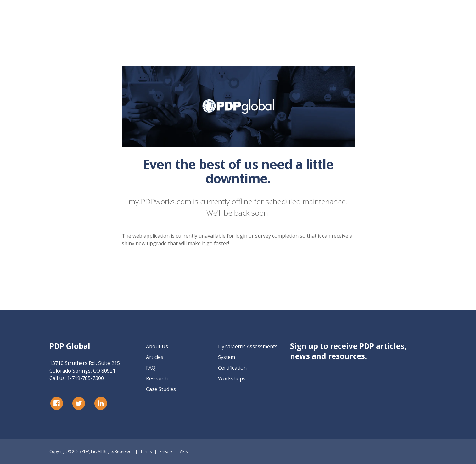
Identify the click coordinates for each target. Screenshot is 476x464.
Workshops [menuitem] (232, 378)
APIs (184, 452)
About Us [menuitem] (157, 346)
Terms (146, 452)
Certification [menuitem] (232, 368)
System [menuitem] (227, 357)
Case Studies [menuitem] (161, 389)
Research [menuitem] (157, 378)
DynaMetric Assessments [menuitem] (248, 346)
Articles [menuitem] (155, 357)
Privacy (166, 452)
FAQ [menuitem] (151, 368)
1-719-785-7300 (85, 378)
